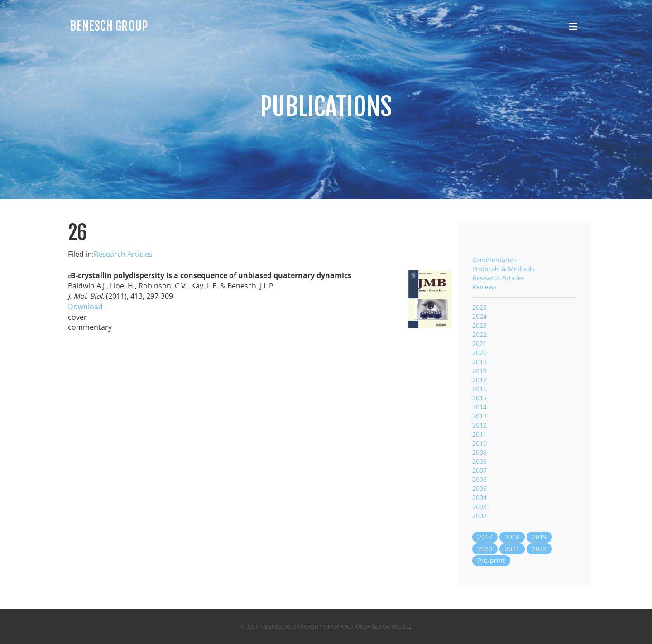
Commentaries (494, 260)
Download (85, 307)
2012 (479, 425)
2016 (479, 389)
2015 (479, 398)
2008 (479, 461)
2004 (479, 497)
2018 (479, 371)
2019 (479, 362)
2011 (479, 434)
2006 (479, 479)
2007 (479, 470)
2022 (479, 334)
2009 (479, 452)
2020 (479, 353)
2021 (479, 344)
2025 (479, 307)
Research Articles (123, 254)
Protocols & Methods (503, 269)
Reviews (484, 287)
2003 (479, 507)
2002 (479, 516)
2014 (479, 407)
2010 (479, 443)
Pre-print (491, 560)
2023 (479, 325)
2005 (479, 488)
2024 (479, 316)
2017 (479, 380)
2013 (479, 416)
